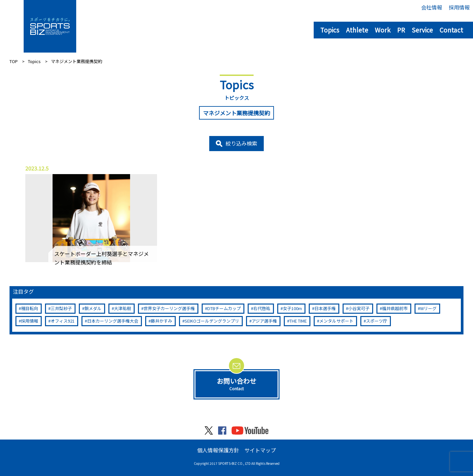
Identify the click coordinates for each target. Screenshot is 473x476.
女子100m (292, 308)
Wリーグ (428, 308)
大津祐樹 (123, 308)
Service (422, 30)
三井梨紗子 (61, 308)
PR (401, 30)
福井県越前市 (395, 308)
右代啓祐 (262, 308)
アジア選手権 (264, 321)
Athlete (357, 30)
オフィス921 (63, 321)
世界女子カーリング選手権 (169, 308)
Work (383, 30)
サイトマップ (260, 450)
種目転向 (30, 308)
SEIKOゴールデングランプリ (212, 321)
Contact (451, 30)
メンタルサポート (336, 321)
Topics (330, 30)
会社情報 (432, 7)
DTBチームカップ (224, 308)
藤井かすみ (161, 321)
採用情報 (459, 7)
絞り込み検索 (241, 143)
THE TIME (298, 321)
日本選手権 (325, 308)
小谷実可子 (359, 308)
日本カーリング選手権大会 (113, 321)
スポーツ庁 (377, 321)
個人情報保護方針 (218, 450)
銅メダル (93, 308)
